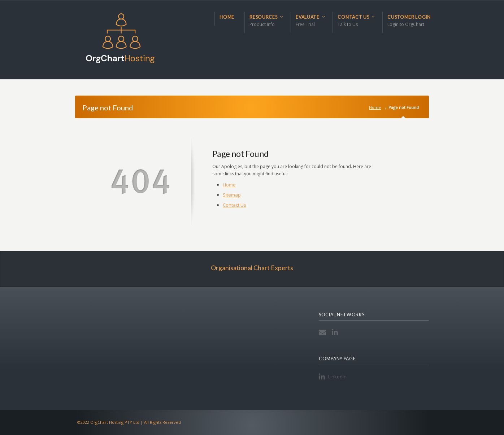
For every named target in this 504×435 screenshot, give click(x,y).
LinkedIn (336, 332)
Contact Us (234, 205)
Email (323, 332)
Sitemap (232, 195)
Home (375, 107)
